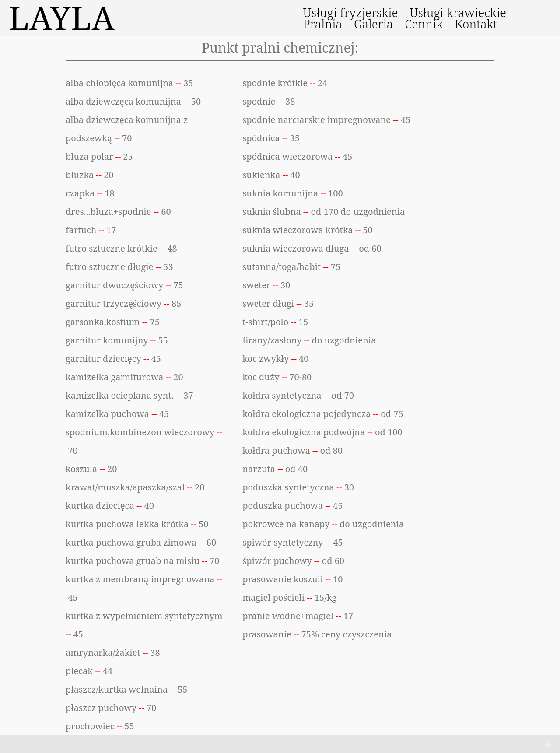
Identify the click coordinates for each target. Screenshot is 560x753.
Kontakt (476, 24)
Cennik (424, 24)
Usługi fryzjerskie (351, 13)
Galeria (373, 24)
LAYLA (62, 18)
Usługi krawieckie (458, 13)
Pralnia (323, 24)
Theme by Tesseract (506, 744)
